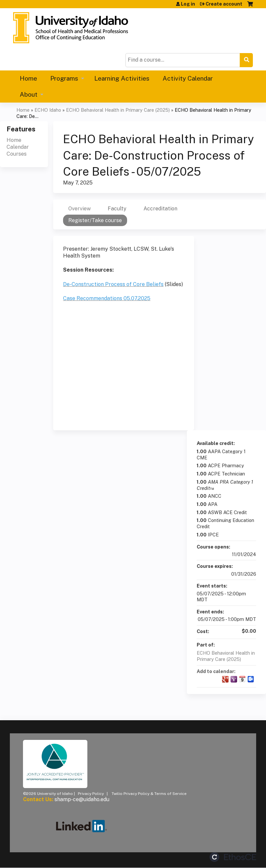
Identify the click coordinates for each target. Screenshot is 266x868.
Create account (224, 4)
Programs (64, 78)
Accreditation (160, 209)
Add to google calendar (225, 679)
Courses (17, 154)
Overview (79, 209)
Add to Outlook (251, 679)
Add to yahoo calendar (234, 679)
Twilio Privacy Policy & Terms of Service (149, 794)
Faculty (117, 209)
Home (28, 78)
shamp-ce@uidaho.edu (82, 799)
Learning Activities (122, 78)
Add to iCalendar (242, 679)
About (29, 94)
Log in (188, 4)
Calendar (18, 147)
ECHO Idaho (48, 110)
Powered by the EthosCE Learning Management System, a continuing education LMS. (233, 857)
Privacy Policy (91, 794)
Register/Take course (95, 220)
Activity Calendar (188, 78)
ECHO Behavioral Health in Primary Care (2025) (118, 110)
